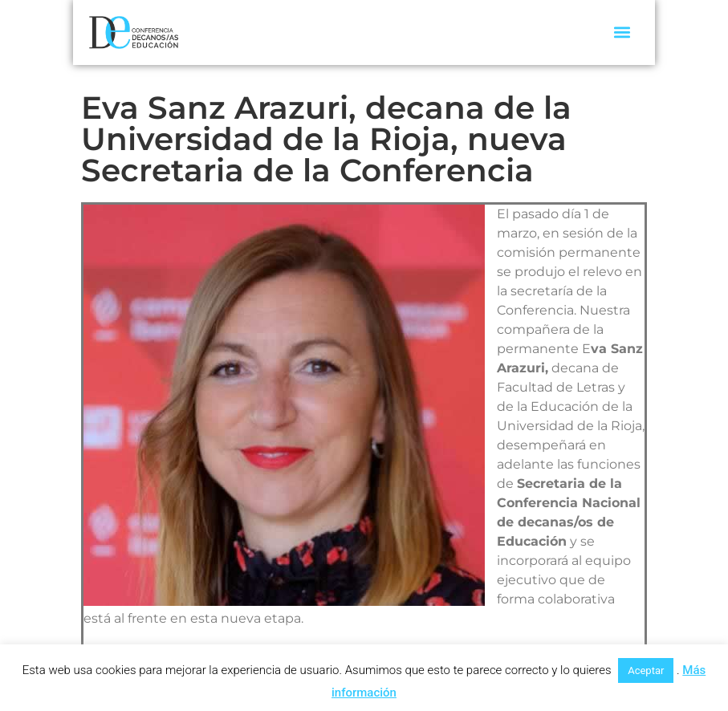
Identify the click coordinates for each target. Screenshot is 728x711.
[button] (622, 33)
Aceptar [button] (646, 670)
